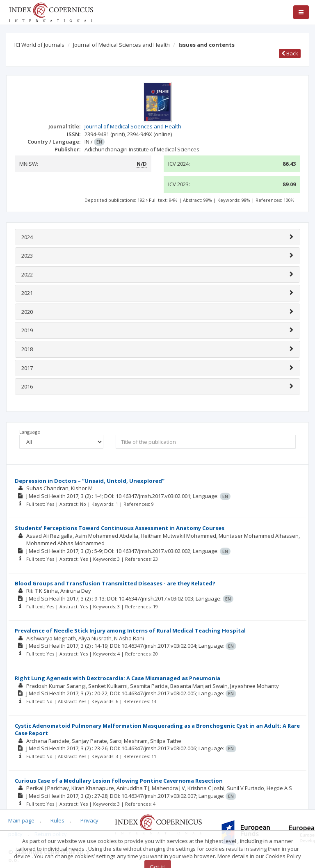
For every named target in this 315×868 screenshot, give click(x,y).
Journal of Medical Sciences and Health (121, 45)
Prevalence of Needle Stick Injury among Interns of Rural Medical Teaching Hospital (130, 630)
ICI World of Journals (39, 45)
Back (290, 53)
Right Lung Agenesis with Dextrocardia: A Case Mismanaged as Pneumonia (118, 678)
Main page (21, 820)
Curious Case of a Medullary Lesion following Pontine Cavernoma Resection (119, 781)
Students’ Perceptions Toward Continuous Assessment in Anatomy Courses (120, 528)
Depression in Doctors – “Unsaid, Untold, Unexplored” (90, 481)
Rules (57, 820)
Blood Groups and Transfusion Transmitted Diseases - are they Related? (115, 583)
